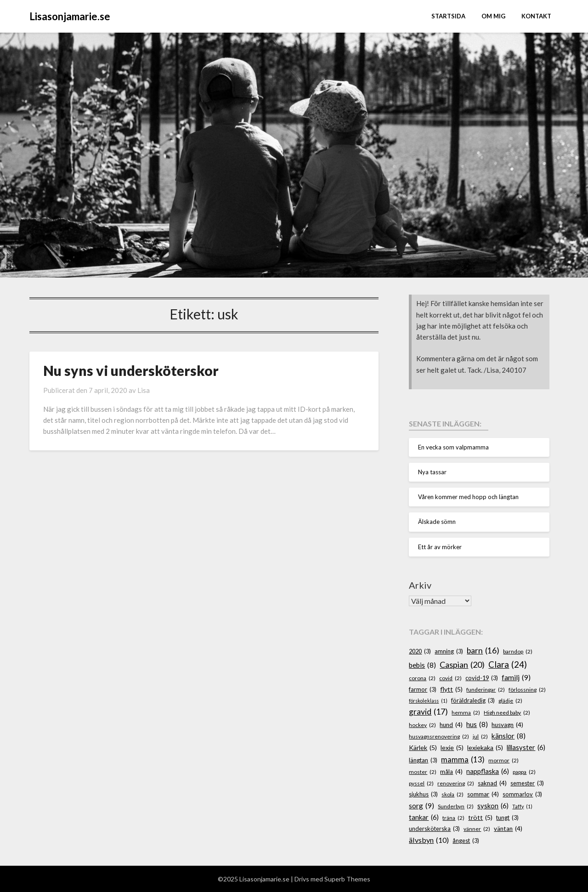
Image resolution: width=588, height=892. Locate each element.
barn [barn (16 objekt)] (483, 651)
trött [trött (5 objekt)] (480, 817)
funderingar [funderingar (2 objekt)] (486, 690)
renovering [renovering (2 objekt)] (456, 783)
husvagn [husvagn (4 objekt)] (507, 725)
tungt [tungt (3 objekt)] (507, 818)
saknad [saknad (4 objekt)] (492, 783)
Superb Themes (347, 879)
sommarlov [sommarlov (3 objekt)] (522, 794)
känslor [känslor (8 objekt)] (509, 736)
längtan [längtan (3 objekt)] (423, 760)
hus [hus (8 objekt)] (477, 724)
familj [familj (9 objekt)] (516, 677)
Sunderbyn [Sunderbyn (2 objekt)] (456, 806)
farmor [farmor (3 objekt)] (423, 690)
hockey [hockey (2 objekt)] (422, 725)
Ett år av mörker (440, 547)
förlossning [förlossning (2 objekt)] (527, 690)
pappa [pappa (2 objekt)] (524, 772)
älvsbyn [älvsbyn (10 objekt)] (429, 840)
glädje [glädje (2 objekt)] (510, 701)
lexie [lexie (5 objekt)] (452, 747)
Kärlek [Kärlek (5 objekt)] (423, 747)
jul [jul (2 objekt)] (480, 736)
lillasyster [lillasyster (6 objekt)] (526, 748)
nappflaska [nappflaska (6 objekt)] (488, 772)
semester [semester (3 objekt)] (527, 783)
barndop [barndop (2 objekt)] (518, 651)
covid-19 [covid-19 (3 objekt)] (482, 678)
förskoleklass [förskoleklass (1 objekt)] (428, 701)
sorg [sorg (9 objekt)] (421, 806)
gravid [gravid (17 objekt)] (428, 712)
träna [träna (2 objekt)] (453, 818)
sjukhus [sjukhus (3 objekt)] (423, 794)
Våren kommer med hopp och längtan (468, 497)
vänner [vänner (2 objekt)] (477, 829)
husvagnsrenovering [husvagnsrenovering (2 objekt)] (439, 736)
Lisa (144, 390)
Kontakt (536, 16)
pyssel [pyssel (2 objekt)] (421, 783)
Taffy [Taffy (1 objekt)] (522, 806)
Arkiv (420, 585)
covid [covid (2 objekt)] (450, 678)
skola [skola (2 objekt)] (452, 794)
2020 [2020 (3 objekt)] (420, 651)
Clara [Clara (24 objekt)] (508, 665)
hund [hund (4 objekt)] (451, 725)
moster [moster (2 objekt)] (423, 772)
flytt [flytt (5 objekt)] (451, 689)
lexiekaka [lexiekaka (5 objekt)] (485, 747)
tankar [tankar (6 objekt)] (424, 818)
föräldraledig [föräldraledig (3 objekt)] (473, 701)
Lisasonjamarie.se (70, 16)
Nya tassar (432, 472)
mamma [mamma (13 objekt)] (463, 759)
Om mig (493, 16)
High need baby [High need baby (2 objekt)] (507, 713)
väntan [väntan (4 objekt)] (508, 829)
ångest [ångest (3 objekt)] (466, 841)
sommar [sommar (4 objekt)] (483, 794)
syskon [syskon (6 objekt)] (493, 806)
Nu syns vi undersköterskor (131, 370)
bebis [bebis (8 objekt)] (422, 665)
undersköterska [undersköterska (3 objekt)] (434, 829)
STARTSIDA (448, 16)
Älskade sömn (437, 522)
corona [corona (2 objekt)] (422, 678)
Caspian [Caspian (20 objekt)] (462, 665)
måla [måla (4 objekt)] (451, 772)
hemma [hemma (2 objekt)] (466, 713)
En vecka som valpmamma (453, 447)
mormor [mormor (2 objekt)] (503, 760)
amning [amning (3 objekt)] (449, 651)
